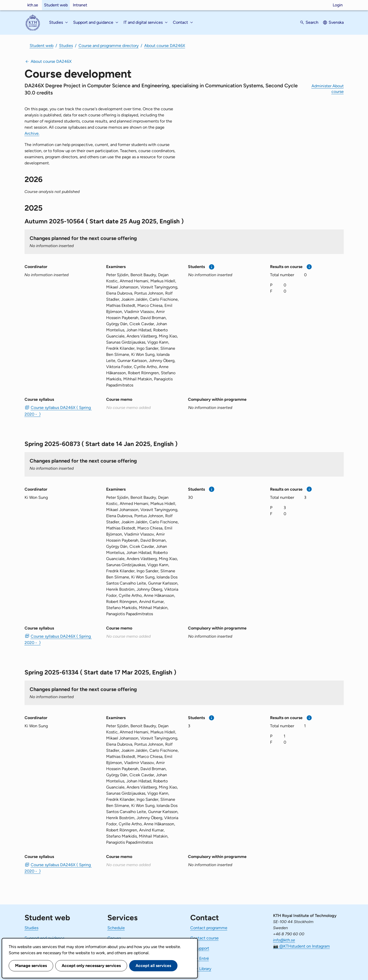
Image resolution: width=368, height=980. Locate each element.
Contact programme (209, 928)
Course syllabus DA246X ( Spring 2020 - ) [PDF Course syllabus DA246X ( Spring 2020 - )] (58, 411)
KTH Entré (200, 958)
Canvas (114, 938)
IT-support (200, 948)
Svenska (336, 22)
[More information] (212, 267)
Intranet (80, 5)
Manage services (31, 966)
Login (338, 5)
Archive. (32, 133)
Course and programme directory (109, 46)
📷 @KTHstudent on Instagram (302, 946)
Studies (66, 46)
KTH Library (201, 969)
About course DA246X (165, 46)
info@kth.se (284, 940)
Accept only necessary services (91, 966)
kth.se (33, 5)
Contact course (204, 938)
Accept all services (153, 966)
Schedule (116, 928)
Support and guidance (45, 938)
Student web (56, 5)
